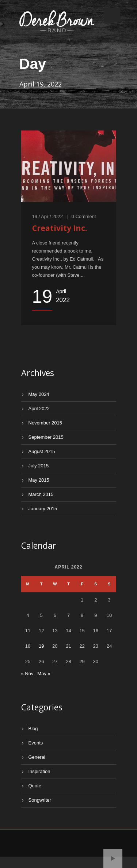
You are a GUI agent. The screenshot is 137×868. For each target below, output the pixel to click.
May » (44, 674)
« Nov (27, 674)
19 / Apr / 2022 (48, 216)
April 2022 (39, 409)
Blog (33, 729)
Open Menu (112, 15)
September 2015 (46, 437)
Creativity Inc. (60, 228)
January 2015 (43, 509)
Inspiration (39, 771)
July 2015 (39, 466)
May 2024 (39, 394)
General (37, 757)
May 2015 (39, 480)
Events (36, 743)
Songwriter (40, 800)
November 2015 (45, 423)
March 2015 (41, 494)
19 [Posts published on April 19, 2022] (41, 646)
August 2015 (42, 451)
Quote (35, 786)
